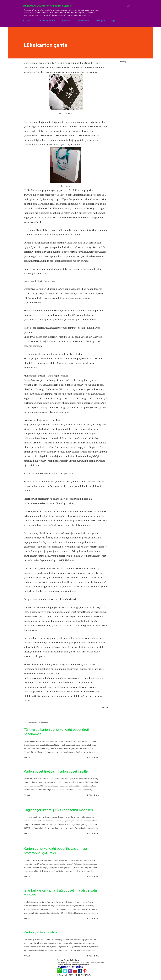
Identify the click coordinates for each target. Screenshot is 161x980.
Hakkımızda (66, 21)
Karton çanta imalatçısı (41, 932)
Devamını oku (93, 758)
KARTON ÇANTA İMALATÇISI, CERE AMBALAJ (48, 6)
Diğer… (114, 21)
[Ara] (128, 6)
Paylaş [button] (123, 62)
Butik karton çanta (83, 21)
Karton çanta (100, 21)
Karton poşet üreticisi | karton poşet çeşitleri (57, 771)
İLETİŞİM (27, 21)
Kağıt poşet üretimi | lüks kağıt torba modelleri (58, 810)
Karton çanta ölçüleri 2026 (46, 21)
